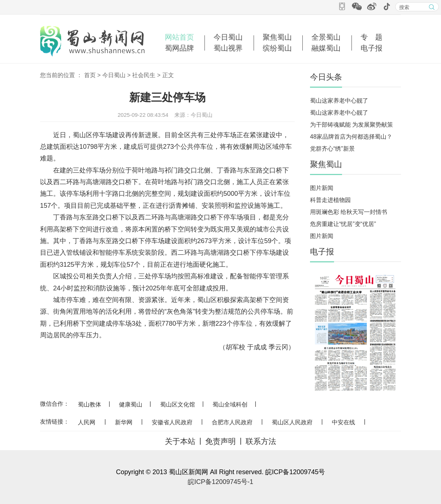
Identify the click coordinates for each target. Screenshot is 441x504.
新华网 (124, 422)
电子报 (372, 48)
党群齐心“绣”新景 (332, 149)
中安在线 (343, 422)
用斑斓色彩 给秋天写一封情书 (349, 212)
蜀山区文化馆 (178, 404)
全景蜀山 (326, 37)
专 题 (372, 37)
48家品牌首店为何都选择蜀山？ (351, 137)
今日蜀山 (228, 37)
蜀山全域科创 (230, 404)
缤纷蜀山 (277, 48)
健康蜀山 (131, 404)
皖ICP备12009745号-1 (220, 482)
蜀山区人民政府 (292, 422)
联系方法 (261, 441)
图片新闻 (322, 188)
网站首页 (179, 37)
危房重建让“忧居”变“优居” (343, 224)
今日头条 (326, 77)
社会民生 (144, 75)
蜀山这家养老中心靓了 (339, 101)
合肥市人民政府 (232, 422)
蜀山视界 (228, 48)
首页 (90, 75)
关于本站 (180, 441)
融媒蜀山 (326, 48)
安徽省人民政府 (172, 422)
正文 (168, 75)
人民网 (87, 422)
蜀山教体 (90, 404)
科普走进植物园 (330, 200)
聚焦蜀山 (277, 37)
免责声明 (220, 441)
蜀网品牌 (179, 48)
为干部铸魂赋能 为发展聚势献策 (351, 125)
